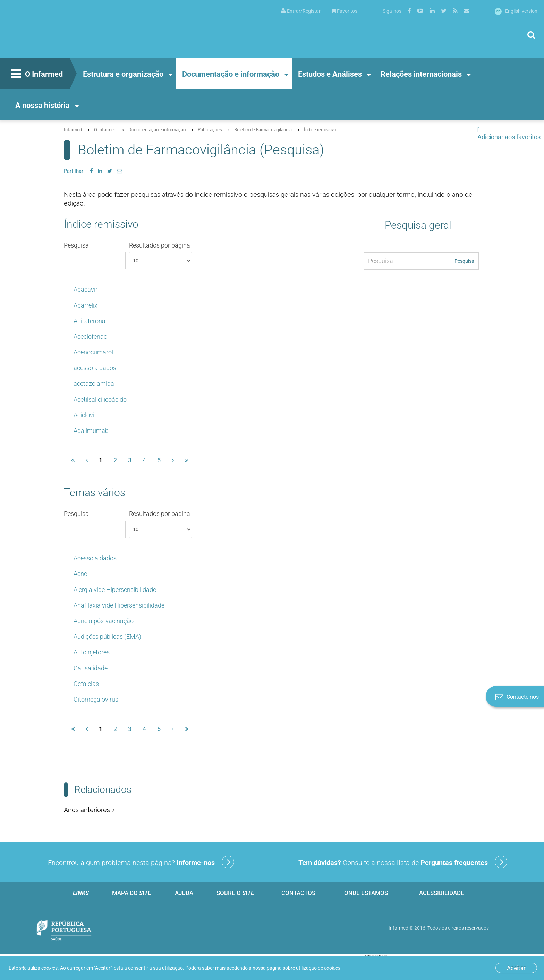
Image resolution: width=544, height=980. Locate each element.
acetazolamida (94, 383)
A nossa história (42, 105)
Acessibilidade (442, 893)
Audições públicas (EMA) (107, 636)
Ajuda (184, 893)
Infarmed (73, 130)
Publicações (210, 130)
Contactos (298, 893)
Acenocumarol (93, 352)
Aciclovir (85, 415)
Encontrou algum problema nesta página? (141, 862)
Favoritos (345, 11)
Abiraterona (90, 321)
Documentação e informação (231, 74)
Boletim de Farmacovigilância (263, 130)
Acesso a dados (95, 558)
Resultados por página (160, 256)
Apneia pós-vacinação (104, 621)
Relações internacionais (421, 74)
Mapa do (131, 893)
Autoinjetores (92, 652)
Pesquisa (95, 256)
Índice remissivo (320, 130)
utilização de (318, 968)
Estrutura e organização (123, 74)
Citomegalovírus (96, 699)
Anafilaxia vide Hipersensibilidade (119, 605)
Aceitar (516, 968)
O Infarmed (36, 75)
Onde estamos (366, 893)
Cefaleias (86, 684)
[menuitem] (301, 11)
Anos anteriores (87, 810)
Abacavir (86, 289)
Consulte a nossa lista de (403, 862)
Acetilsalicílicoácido (100, 399)
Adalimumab (91, 431)
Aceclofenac (90, 337)
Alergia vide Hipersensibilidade (115, 590)
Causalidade (91, 668)
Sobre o (235, 893)
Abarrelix (86, 305)
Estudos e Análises (330, 74)
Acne (80, 574)
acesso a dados (95, 368)
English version (516, 11)
